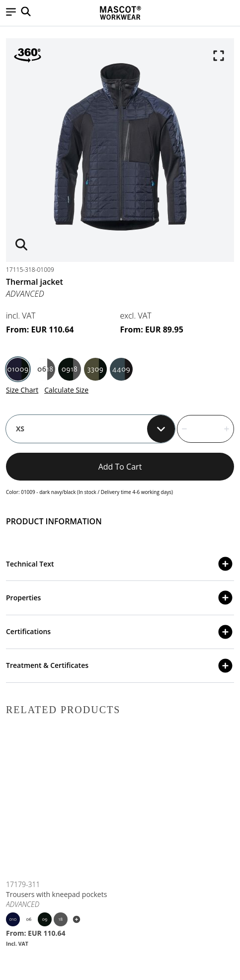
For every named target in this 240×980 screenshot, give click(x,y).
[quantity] (205, 429)
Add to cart (120, 467)
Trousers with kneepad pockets (56, 894)
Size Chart (22, 390)
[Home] (120, 13)
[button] (11, 13)
